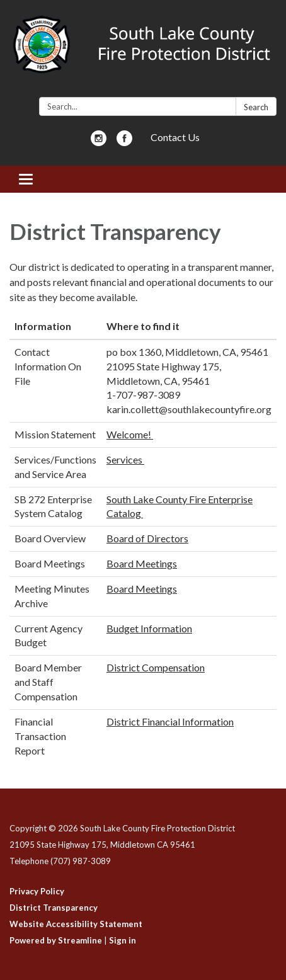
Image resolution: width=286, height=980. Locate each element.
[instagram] (99, 142)
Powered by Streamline (56, 940)
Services (125, 459)
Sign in (123, 940)
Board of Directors (147, 538)
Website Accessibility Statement (76, 924)
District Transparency (54, 908)
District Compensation (156, 667)
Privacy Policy (37, 891)
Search (256, 107)
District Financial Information (170, 721)
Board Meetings (142, 563)
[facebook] (124, 142)
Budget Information (149, 628)
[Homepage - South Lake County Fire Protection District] (143, 51)
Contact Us (175, 137)
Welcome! (130, 434)
